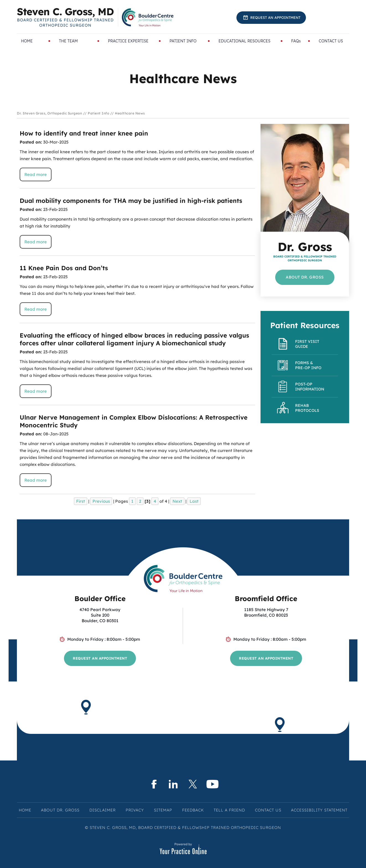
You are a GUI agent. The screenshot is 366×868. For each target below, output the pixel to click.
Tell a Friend (229, 810)
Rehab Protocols (307, 408)
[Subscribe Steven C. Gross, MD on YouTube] (212, 784)
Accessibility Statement (319, 810)
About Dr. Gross (305, 277)
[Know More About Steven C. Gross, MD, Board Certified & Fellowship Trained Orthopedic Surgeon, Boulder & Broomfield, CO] (65, 17)
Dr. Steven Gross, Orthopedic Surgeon (49, 113)
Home (25, 810)
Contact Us (268, 810)
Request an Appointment (275, 17)
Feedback (193, 810)
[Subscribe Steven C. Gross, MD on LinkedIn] (173, 784)
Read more (36, 174)
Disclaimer (103, 810)
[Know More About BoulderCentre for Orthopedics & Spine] (148, 17)
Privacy (135, 810)
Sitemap (163, 810)
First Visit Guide (307, 344)
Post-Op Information (310, 387)
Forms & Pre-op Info (308, 365)
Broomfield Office (266, 598)
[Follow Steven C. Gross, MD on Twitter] (193, 784)
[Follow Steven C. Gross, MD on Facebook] (154, 784)
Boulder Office (100, 598)
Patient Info (98, 113)
